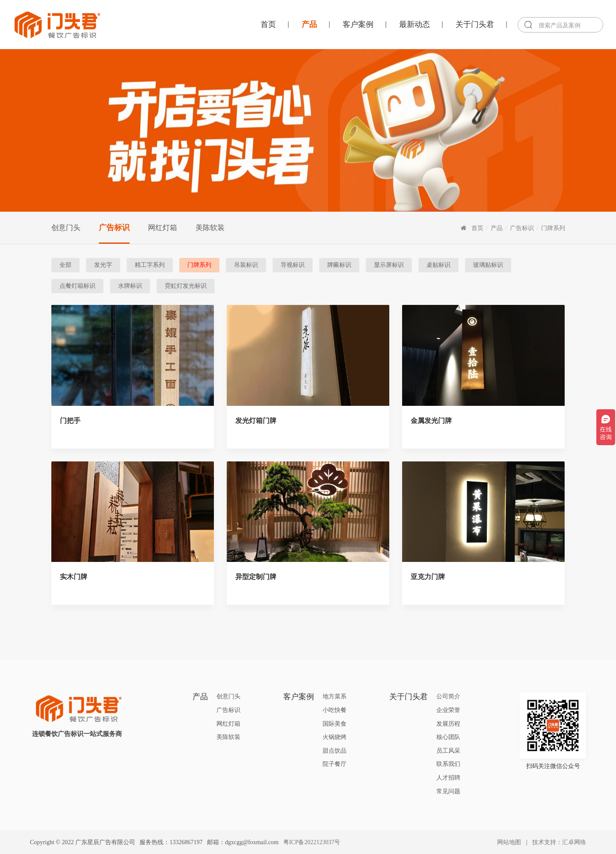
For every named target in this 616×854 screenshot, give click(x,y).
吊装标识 (246, 265)
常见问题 (448, 791)
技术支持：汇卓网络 (559, 842)
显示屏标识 (389, 265)
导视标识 (293, 265)
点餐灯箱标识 (77, 286)
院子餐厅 (335, 764)
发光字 (103, 265)
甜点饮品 (335, 751)
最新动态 (415, 24)
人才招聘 (448, 778)
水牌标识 (130, 286)
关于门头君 (475, 24)
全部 (65, 265)
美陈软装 (210, 228)
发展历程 (448, 724)
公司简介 (448, 696)
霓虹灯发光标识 (186, 286)
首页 (268, 24)
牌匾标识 (339, 265)
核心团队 (448, 737)
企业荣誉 (448, 710)
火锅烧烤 (335, 737)
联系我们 (448, 764)
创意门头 (66, 228)
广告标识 (114, 228)
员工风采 (448, 751)
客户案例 (358, 24)
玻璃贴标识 (488, 265)
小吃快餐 (335, 710)
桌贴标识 (438, 265)
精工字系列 (150, 265)
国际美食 (335, 724)
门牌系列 (553, 228)
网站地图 (509, 842)
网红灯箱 (163, 228)
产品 (309, 24)
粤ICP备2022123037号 (312, 842)
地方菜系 (335, 696)
